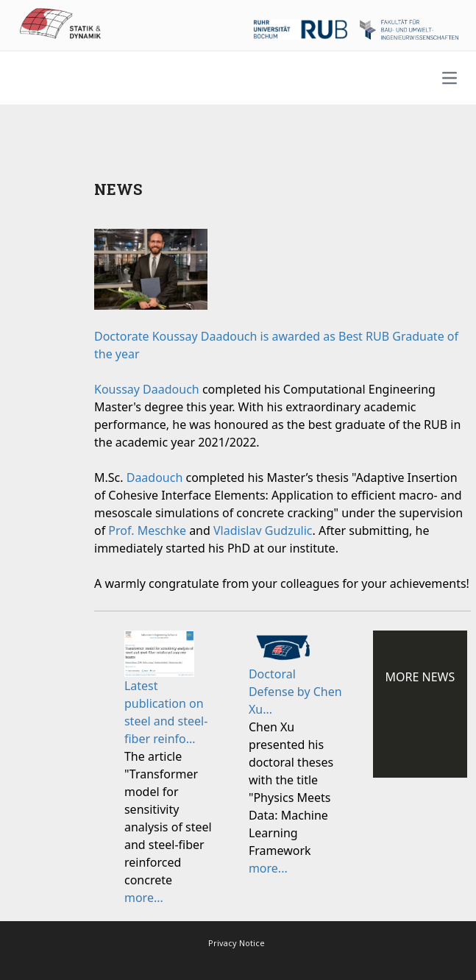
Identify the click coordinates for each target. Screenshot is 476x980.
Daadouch (171, 389)
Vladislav (239, 530)
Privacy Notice (237, 943)
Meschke (162, 530)
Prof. (122, 530)
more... (144, 898)
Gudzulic (289, 530)
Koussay (118, 389)
